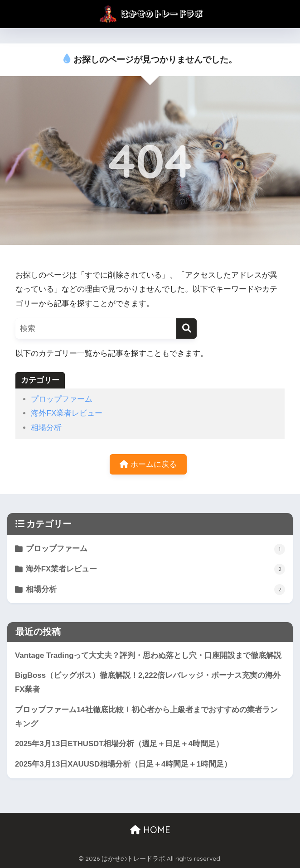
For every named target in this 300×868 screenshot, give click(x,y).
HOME (150, 830)
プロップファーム (62, 399)
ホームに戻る (148, 464)
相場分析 (46, 428)
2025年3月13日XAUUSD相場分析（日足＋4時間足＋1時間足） (127, 764)
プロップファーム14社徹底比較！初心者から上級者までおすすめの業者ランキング (146, 717)
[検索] (186, 328)
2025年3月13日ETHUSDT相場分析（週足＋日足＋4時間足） (123, 744)
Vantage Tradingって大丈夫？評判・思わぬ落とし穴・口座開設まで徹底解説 (148, 655)
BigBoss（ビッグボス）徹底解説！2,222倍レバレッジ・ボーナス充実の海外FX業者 (148, 682)
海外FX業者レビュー (67, 413)
